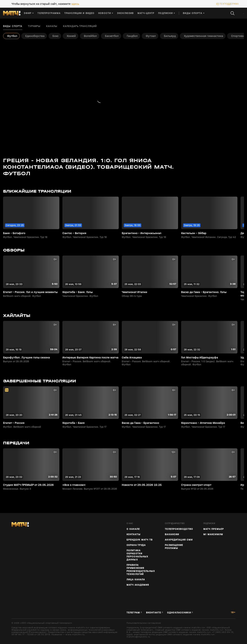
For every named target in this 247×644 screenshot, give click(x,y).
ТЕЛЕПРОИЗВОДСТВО (179, 529)
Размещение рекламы (174, 547)
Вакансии (172, 534)
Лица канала (136, 580)
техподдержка (229, 4)
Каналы (52, 26)
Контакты (134, 534)
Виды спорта (13, 26)
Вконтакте (154, 613)
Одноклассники (179, 613)
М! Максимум (213, 534)
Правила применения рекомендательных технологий (141, 570)
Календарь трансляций (80, 26)
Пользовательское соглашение (144, 623)
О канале (133, 529)
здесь (75, 4)
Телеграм (133, 613)
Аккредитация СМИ (179, 540)
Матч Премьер (214, 529)
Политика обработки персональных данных (137, 555)
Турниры (34, 26)
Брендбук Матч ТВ (140, 540)
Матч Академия (138, 585)
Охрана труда (136, 545)
